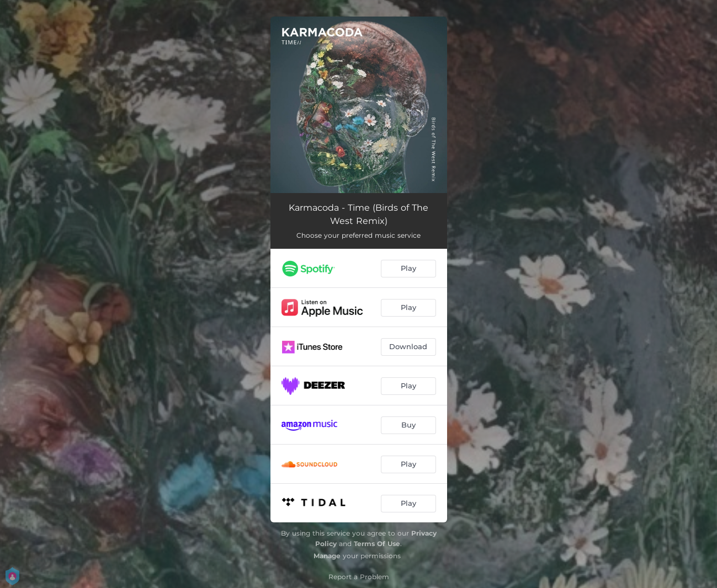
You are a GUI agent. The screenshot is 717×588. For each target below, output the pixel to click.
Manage (327, 556)
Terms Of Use (377, 544)
